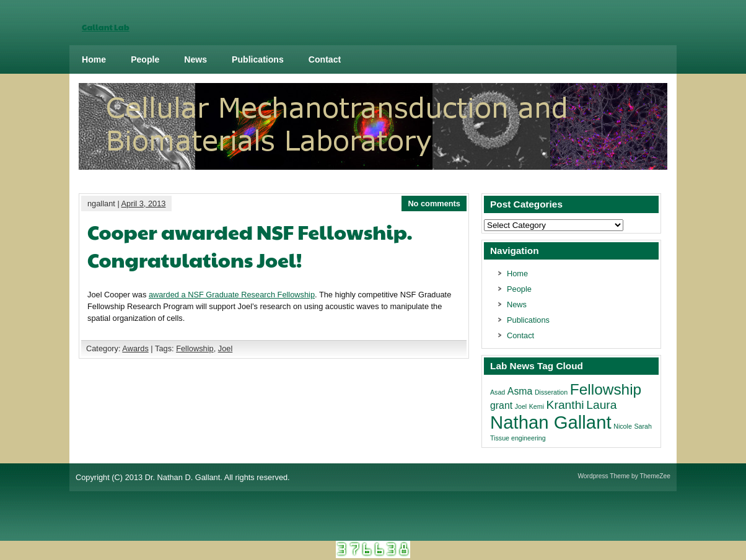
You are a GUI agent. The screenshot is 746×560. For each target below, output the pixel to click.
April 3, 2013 (144, 203)
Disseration (551, 392)
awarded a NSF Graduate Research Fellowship (232, 295)
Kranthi (565, 405)
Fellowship (195, 348)
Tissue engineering (518, 438)
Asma (520, 391)
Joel (225, 348)
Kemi (537, 406)
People (145, 59)
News (195, 59)
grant (501, 405)
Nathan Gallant (551, 422)
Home (94, 59)
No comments (434, 203)
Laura (601, 405)
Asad (498, 392)
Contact (325, 59)
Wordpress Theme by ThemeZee (624, 476)
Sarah (643, 426)
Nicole (623, 426)
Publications (258, 59)
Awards (135, 348)
